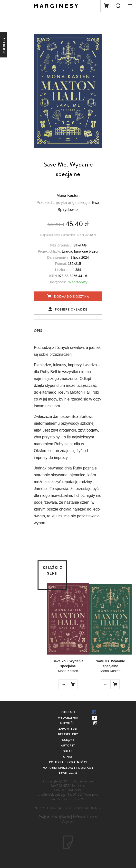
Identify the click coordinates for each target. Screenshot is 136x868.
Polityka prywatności (68, 762)
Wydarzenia (68, 718)
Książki (68, 740)
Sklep (68, 751)
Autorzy (68, 746)
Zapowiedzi (68, 729)
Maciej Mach (61, 817)
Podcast (68, 712)
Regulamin (68, 773)
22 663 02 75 (74, 799)
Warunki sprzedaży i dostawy (68, 768)
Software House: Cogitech (79, 819)
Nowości (68, 723)
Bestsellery (68, 734)
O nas (68, 757)
